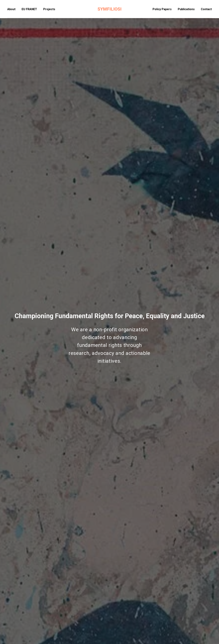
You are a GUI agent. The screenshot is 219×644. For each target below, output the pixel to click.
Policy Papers (162, 9)
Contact (206, 9)
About (11, 9)
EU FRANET (29, 9)
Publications (186, 9)
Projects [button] (49, 9)
